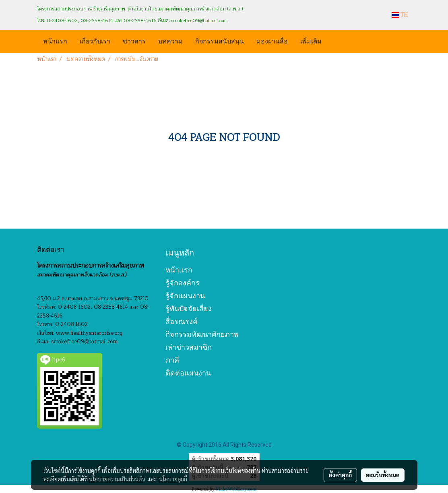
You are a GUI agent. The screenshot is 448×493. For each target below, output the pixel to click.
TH (400, 15)
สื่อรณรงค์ (182, 321)
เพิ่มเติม (311, 40)
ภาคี (172, 360)
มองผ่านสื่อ (272, 40)
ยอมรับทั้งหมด (383, 475)
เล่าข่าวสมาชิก (189, 347)
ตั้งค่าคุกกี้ (340, 475)
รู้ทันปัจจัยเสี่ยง (189, 308)
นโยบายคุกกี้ (173, 479)
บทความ (170, 40)
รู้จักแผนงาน (185, 296)
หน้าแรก (55, 40)
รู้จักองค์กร (183, 283)
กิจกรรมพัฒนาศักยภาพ (202, 334)
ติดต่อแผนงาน (188, 373)
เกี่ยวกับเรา (95, 40)
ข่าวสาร (134, 40)
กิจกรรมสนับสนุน (220, 40)
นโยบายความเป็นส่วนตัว (117, 479)
